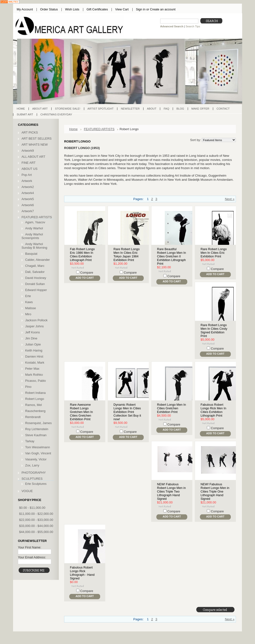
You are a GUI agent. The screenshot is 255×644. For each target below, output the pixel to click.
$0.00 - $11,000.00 (32, 508)
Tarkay (30, 441)
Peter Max (32, 369)
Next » (230, 199)
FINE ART (29, 163)
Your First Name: (30, 547)
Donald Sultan (35, 284)
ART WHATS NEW (35, 145)
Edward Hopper (36, 290)
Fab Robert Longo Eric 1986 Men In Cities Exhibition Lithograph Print (82, 255)
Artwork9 (28, 151)
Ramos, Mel (34, 405)
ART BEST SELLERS (37, 139)
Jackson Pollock (36, 320)
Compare (87, 273)
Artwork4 (28, 193)
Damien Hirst (34, 356)
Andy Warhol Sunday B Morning (34, 246)
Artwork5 (28, 199)
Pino (28, 387)
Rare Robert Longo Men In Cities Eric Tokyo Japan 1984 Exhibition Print (127, 255)
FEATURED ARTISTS (37, 217)
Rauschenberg (35, 411)
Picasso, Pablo (35, 381)
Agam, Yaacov (35, 222)
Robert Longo (35, 399)
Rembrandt (33, 417)
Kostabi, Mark (35, 363)
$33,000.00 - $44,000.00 (36, 526)
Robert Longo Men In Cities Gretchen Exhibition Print (172, 408)
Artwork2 (28, 187)
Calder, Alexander (37, 260)
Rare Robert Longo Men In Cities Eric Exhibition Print (214, 253)
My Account (25, 9)
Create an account (163, 9)
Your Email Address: (32, 557)
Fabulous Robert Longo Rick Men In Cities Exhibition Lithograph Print (213, 410)
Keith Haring (34, 350)
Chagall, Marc (35, 266)
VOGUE (27, 491)
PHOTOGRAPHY (34, 473)
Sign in (141, 9)
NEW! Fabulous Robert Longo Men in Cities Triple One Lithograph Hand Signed (215, 491)
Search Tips (193, 26)
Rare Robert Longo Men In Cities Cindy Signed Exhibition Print (214, 330)
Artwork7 (28, 211)
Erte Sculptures (36, 484)
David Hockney (36, 278)
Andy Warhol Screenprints (32, 236)
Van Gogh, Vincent (38, 453)
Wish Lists (72, 9)
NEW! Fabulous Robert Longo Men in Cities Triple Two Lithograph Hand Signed (171, 491)
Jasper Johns (34, 326)
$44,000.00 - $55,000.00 (36, 532)
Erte (28, 296)
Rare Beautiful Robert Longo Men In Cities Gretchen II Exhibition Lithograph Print (172, 256)
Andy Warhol (34, 228)
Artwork (27, 181)
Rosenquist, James (38, 423)
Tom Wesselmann (37, 447)
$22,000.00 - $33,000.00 (36, 520)
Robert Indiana (35, 393)
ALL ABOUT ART (33, 157)
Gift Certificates (97, 9)
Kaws (29, 302)
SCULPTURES (32, 479)
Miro (28, 314)
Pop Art (27, 175)
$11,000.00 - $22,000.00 (36, 514)
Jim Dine (31, 338)
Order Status (49, 9)
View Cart (122, 9)
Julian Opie (33, 344)
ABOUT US (30, 169)
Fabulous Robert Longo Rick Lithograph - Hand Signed (82, 573)
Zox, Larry (32, 465)
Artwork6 (28, 205)
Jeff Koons (33, 332)
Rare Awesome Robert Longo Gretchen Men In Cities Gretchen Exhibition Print (81, 412)
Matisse (30, 308)
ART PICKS (30, 132)
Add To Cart (85, 278)
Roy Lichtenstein (37, 429)
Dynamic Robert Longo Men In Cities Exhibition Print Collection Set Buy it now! (127, 412)
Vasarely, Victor (36, 459)
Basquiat (31, 254)
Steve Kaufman (36, 435)
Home (73, 129)
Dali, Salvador (35, 272)
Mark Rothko (34, 375)
